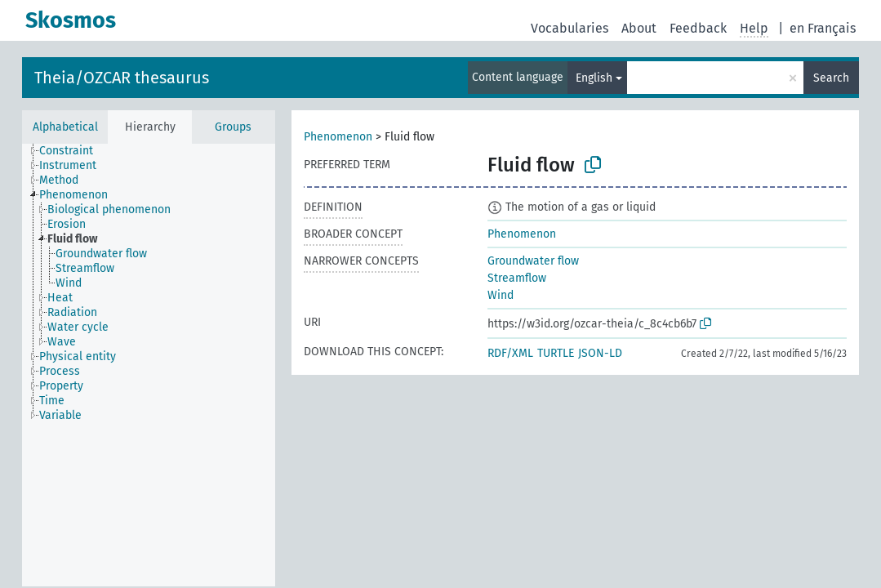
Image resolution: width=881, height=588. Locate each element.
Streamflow (517, 278)
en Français (823, 28)
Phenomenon (338, 137)
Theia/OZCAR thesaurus (122, 78)
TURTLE (556, 353)
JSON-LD (600, 353)
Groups (233, 127)
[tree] (149, 365)
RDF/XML (510, 353)
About (639, 28)
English (594, 78)
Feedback (698, 28)
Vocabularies (570, 28)
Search (831, 78)
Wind (501, 295)
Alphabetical (65, 127)
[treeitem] (73, 151)
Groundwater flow (533, 261)
